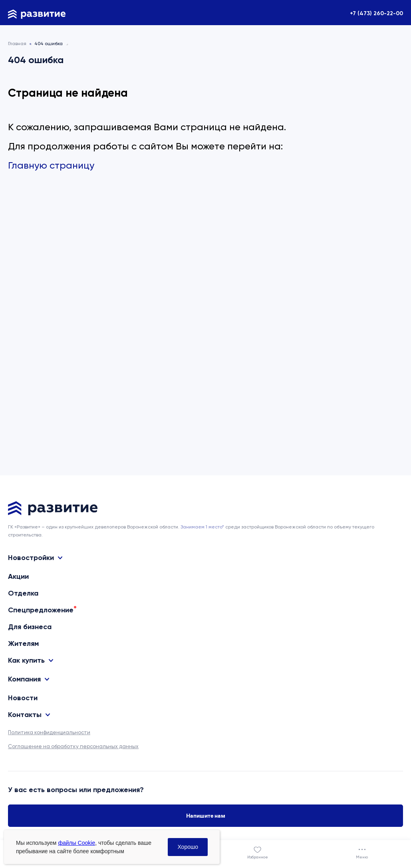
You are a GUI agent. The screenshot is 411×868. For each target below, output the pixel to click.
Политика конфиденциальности (49, 732)
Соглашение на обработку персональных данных (73, 746)
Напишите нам (206, 816)
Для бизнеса (30, 627)
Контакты (25, 715)
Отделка (23, 593)
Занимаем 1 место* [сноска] (202, 527)
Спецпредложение (41, 610)
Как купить (26, 660)
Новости (23, 698)
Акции (18, 576)
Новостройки (31, 558)
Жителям (23, 644)
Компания (24, 679)
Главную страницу (51, 165)
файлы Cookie (76, 843)
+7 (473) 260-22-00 (376, 13)
